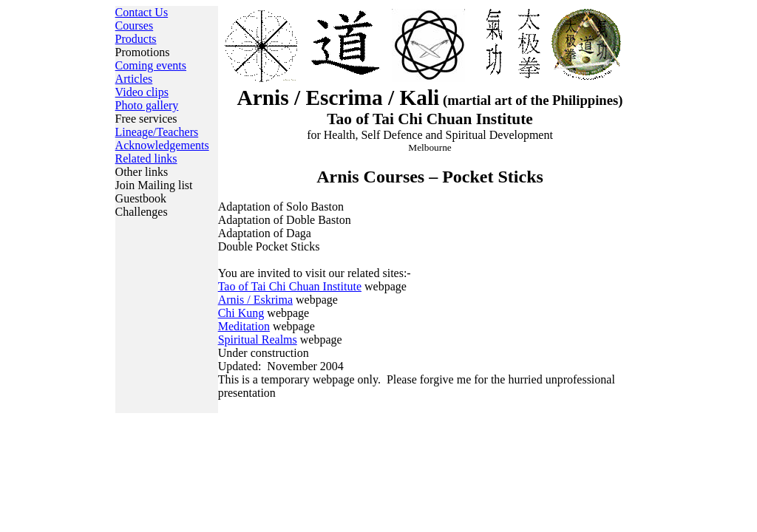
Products (136, 39)
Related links (146, 158)
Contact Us (142, 12)
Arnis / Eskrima (255, 300)
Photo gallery (147, 105)
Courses (135, 25)
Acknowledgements (162, 145)
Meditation (244, 326)
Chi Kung (241, 313)
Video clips (142, 92)
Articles (134, 79)
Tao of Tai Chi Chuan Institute (290, 286)
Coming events (151, 65)
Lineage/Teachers (157, 132)
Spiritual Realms (258, 340)
